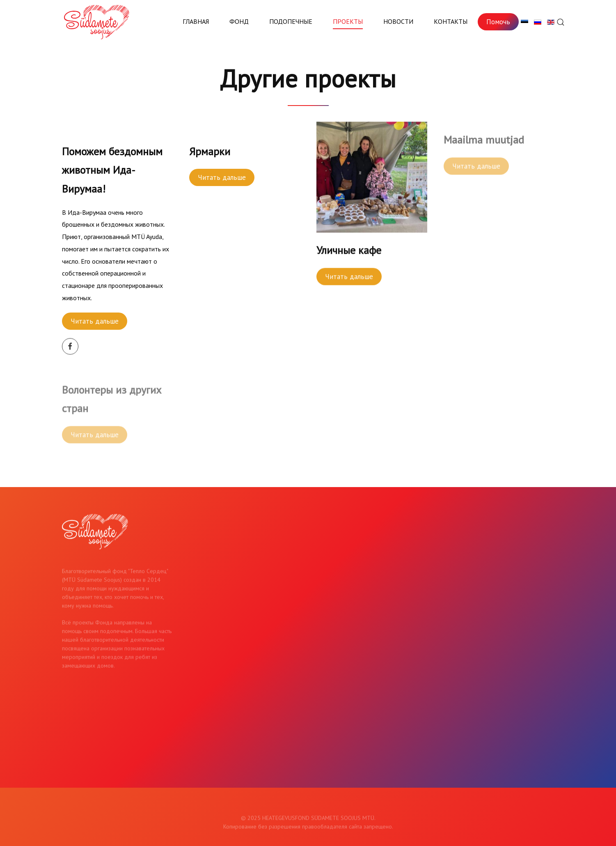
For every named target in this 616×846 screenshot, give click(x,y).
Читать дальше (95, 321)
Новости (398, 21)
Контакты (451, 21)
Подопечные (291, 21)
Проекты (348, 21)
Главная (196, 21)
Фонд (239, 21)
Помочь (498, 22)
